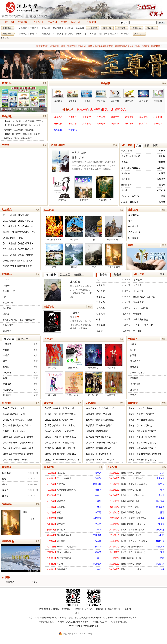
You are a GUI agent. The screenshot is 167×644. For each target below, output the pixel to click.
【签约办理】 (76, 22)
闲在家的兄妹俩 (64, 535)
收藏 (155, 145)
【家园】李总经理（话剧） (14, 414)
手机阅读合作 (114, 609)
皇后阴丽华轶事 (141, 308)
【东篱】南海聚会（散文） (133, 530)
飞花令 (6, 280)
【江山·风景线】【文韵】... (133, 513)
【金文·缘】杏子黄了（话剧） (16, 460)
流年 (5, 297)
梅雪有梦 (7, 395)
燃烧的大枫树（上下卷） (145, 297)
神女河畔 (7, 308)
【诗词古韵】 (114, 478)
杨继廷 (161, 484)
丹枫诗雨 (58, 124)
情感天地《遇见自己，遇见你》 (101, 460)
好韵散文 (121, 109)
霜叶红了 (7, 331)
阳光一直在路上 (64, 478)
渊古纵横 (134, 390)
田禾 (99, 530)
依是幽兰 (101, 297)
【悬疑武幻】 (51, 518)
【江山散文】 (114, 484)
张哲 (99, 569)
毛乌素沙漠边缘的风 (66, 490)
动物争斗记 (8, 325)
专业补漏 (101, 325)
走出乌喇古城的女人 (131, 168)
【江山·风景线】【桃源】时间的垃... (19, 255)
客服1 (78, 613)
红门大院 (61, 541)
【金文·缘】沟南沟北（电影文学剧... (19, 448)
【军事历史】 (51, 495)
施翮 (99, 501)
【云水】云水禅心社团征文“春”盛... (60, 431)
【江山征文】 (114, 473)
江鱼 (162, 552)
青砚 (162, 490)
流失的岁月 (135, 361)
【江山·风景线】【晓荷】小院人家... (19, 221)
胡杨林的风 (62, 569)
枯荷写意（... (114, 384)
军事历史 (34, 28)
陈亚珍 (6, 367)
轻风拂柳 (6, 473)
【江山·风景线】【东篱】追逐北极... (19, 244)
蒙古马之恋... (94, 384)
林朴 (99, 507)
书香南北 (72, 130)
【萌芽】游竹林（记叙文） (141, 425)
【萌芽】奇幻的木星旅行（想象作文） (146, 454)
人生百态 (23, 28)
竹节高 (98, 473)
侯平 (5, 361)
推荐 (147, 145)
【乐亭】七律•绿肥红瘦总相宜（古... (19, 232)
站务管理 (93, 28)
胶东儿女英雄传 (64, 552)
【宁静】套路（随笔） (131, 507)
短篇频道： (8, 34)
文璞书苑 (87, 124)
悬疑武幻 (69, 28)
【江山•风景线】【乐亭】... (133, 524)
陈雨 (162, 513)
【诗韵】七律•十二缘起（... (133, 569)
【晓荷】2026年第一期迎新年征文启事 (62, 460)
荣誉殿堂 (79, 275)
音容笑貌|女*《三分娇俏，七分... (101, 408)
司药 (98, 280)
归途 (54, 256)
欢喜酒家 (82, 109)
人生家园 (72, 117)
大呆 (162, 569)
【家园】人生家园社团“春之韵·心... (60, 437)
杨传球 (162, 185)
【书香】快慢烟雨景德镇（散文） (17, 261)
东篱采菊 (72, 96)
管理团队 (66, 609)
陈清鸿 (98, 478)
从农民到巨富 (134, 232)
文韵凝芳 (101, 96)
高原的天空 (8, 390)
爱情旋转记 (133, 215)
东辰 (162, 473)
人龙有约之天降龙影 (131, 156)
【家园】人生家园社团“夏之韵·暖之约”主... (23, 121)
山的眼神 (126, 179)
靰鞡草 (98, 552)
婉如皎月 (160, 564)
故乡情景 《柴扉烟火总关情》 (100, 425)
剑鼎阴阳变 (127, 151)
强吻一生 (7, 286)
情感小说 (23, 34)
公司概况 (55, 609)
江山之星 (65, 275)
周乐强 (5, 490)
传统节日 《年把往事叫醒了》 (100, 454)
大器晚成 (97, 564)
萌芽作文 (125, 34)
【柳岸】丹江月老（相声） (14, 408)
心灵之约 (158, 117)
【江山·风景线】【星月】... (133, 501)
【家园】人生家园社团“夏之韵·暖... (60, 408)
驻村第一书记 (9, 291)
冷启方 (98, 495)
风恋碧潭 (143, 117)
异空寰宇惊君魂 (64, 558)
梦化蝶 (162, 156)
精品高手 (23, 339)
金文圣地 (101, 117)
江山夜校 (151, 28)
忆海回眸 (134, 378)
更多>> (34, 519)
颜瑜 (4, 479)
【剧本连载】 (51, 535)
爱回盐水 (61, 530)
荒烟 (94, 256)
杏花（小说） (74, 356)
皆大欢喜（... (54, 384)
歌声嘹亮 (101, 302)
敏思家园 (58, 130)
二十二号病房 (114, 256)
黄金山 (161, 495)
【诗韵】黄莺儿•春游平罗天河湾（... (19, 266)
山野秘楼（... (94, 356)
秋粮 (163, 196)
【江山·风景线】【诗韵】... (133, 473)
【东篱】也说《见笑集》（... (133, 552)
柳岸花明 (158, 96)
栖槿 (25, 512)
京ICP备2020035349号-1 (87, 626)
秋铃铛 (5, 484)
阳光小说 (108, 109)
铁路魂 (6, 314)
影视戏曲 (80, 34)
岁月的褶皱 (135, 384)
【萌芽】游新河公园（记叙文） (143, 431)
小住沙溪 (74, 228)
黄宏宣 (98, 547)
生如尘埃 (61, 484)
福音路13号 (8, 303)
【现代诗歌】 (114, 518)
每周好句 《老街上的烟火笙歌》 (19, 138)
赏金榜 (118, 275)
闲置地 (133, 356)
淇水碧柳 (160, 501)
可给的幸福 (83, 189)
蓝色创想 (160, 530)
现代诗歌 (103, 34)
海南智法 (10, 582)
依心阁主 (101, 291)
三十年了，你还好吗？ (67, 547)
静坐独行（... (54, 356)
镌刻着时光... (114, 228)
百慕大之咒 (139, 302)
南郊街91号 (134, 226)
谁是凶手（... (114, 356)
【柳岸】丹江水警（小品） (14, 431)
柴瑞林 (162, 202)
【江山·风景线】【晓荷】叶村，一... (19, 215)
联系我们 (100, 609)
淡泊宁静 (129, 96)
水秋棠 (162, 151)
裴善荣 (6, 356)
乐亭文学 (72, 124)
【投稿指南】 (91, 22)
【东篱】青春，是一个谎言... (133, 541)
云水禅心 (87, 96)
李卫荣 (98, 524)
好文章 (35, 582)
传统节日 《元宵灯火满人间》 (100, 448)
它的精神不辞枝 (54, 228)
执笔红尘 (161, 179)
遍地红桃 (61, 524)
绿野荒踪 (158, 124)
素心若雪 (7, 373)
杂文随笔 (69, 34)
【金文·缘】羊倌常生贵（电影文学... (19, 454)
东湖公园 (75, 282)
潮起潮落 (138, 331)
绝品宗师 (9, 339)
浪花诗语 (58, 117)
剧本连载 (80, 28)
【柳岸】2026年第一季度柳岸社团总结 (22, 134)
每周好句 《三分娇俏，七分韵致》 (20, 130)
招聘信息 (89, 609)
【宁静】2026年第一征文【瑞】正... (61, 448)
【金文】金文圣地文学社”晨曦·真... (60, 454)
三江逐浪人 (62, 507)
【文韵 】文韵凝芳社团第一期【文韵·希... (23, 125)
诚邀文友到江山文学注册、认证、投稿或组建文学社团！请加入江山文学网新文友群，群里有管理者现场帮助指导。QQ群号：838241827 (81, 46)
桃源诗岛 (95, 109)
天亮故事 (160, 507)
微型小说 (46, 34)
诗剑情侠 (126, 173)
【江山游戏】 (38, 22)
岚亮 (5, 378)
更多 (45, 83)
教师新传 (134, 367)
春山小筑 (129, 124)
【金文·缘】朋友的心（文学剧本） (18, 425)
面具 (59, 495)
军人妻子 (61, 564)
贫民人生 (61, 473)
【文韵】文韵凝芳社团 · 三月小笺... (60, 425)
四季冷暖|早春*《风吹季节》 (99, 437)
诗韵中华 (115, 96)
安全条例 (77, 609)
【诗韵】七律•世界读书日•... (133, 478)
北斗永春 (160, 478)
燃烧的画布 (127, 185)
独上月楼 (101, 285)
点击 (139, 146)
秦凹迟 (98, 513)
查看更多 (83, 328)
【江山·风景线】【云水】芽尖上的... (19, 226)
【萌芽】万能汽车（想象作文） (143, 408)
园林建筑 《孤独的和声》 (98, 431)
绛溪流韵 (115, 124)
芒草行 (133, 395)
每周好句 (122, 28)
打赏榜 (103, 275)
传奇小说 (34, 34)
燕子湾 (133, 350)
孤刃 (59, 513)
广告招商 (127, 609)
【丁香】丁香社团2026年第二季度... (61, 414)
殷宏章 (98, 541)
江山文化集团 (42, 609)
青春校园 (46, 28)
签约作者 (51, 275)
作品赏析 (114, 34)
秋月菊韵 (101, 124)
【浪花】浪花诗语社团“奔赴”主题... (60, 443)
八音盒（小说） (74, 384)
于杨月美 (97, 535)
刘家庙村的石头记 (130, 202)
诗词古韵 (92, 34)
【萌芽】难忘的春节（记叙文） (143, 448)
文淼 (82, 158)
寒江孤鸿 (7, 384)
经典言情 (57, 28)
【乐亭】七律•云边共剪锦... (133, 495)
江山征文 (138, 34)
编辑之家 (107, 28)
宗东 (99, 558)
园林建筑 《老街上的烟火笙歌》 (101, 414)
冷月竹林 (161, 162)
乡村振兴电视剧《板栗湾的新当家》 (19, 320)
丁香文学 (87, 117)
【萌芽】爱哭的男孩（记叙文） (143, 460)
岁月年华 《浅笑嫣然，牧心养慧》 (102, 443)
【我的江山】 (52, 22)
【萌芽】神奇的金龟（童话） (142, 420)
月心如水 (82, 152)
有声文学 (137, 28)
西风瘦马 (143, 124)
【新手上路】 (9, 22)
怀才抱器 (160, 541)
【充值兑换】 (23, 22)
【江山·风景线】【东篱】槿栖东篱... (19, 249)
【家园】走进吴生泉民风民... (133, 484)
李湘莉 (6, 350)
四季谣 (74, 256)
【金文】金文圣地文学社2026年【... (61, 420)
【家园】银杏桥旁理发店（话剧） (17, 420)
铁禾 (98, 320)
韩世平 (98, 490)
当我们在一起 (105, 189)
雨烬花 (60, 518)
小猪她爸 (7, 344)
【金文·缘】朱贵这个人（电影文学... (19, 437)
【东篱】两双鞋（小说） (13, 238)
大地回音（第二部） (131, 196)
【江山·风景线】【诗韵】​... (133, 564)
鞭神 (130, 221)
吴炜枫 (161, 518)
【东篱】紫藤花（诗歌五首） (134, 518)
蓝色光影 (101, 308)
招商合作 (87, 613)
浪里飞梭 (101, 314)
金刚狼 (161, 535)
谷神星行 (126, 190)
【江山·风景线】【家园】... (133, 490)
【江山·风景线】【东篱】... (133, 535)
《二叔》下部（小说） (144, 325)
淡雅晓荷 (58, 96)
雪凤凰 (124, 162)
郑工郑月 (161, 190)
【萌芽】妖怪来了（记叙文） (142, 414)
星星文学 (115, 117)
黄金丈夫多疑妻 (141, 320)
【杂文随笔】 (114, 507)
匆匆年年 (61, 501)
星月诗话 (143, 96)
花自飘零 (138, 285)
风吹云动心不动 (137, 373)
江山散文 (57, 34)
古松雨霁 (97, 518)
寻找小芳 (62, 189)
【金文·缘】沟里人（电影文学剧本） (19, 443)
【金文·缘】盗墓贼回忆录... (133, 547)
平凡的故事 (139, 291)
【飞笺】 (64, 22)
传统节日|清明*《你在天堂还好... (101, 420)
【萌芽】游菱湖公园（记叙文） (143, 437)
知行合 (5, 496)
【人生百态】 (51, 473)
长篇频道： (8, 28)
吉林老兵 (161, 168)
